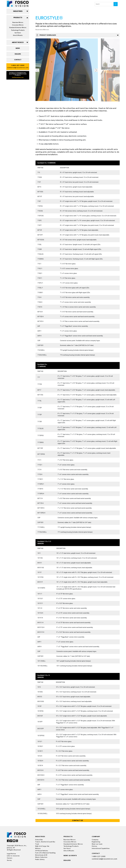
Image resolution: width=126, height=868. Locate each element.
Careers (10, 858)
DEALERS (18, 54)
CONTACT (18, 60)
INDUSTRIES (18, 11)
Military (38, 848)
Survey (9, 860)
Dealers (67, 860)
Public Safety (40, 860)
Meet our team (97, 844)
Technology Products (18, 30)
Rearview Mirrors (18, 22)
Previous (37, 70)
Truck (37, 844)
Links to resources (13, 856)
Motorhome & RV (41, 855)
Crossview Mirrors (18, 25)
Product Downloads (78, 35)
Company (95, 840)
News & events (70, 856)
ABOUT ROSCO (18, 42)
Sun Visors (18, 33)
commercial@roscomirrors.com (18, 68)
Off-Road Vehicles (42, 851)
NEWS (18, 48)
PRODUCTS (18, 18)
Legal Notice (11, 854)
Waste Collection (41, 857)
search (116, 4)
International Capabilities (101, 848)
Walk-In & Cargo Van (42, 846)
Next (96, 70)
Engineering (96, 842)
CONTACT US (78, 820)
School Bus (39, 840)
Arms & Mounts (18, 35)
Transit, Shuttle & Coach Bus (45, 842)
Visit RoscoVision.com (18, 77)
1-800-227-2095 (18, 65)
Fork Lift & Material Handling (45, 853)
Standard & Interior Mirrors (18, 28)
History (94, 846)
